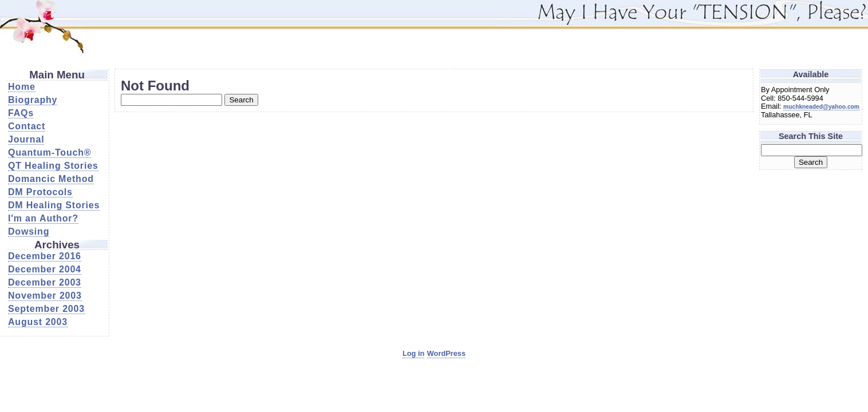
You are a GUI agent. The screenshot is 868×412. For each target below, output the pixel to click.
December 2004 (45, 269)
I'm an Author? (43, 218)
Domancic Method (51, 179)
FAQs (21, 113)
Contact (27, 126)
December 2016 (45, 256)
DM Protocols (40, 192)
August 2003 (38, 322)
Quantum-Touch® (50, 152)
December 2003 (45, 282)
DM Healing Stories (54, 205)
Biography (33, 100)
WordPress (446, 353)
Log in (413, 353)
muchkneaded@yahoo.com (821, 107)
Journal (26, 139)
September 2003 (46, 309)
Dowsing (29, 231)
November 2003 (45, 296)
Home (22, 87)
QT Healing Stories (53, 166)
